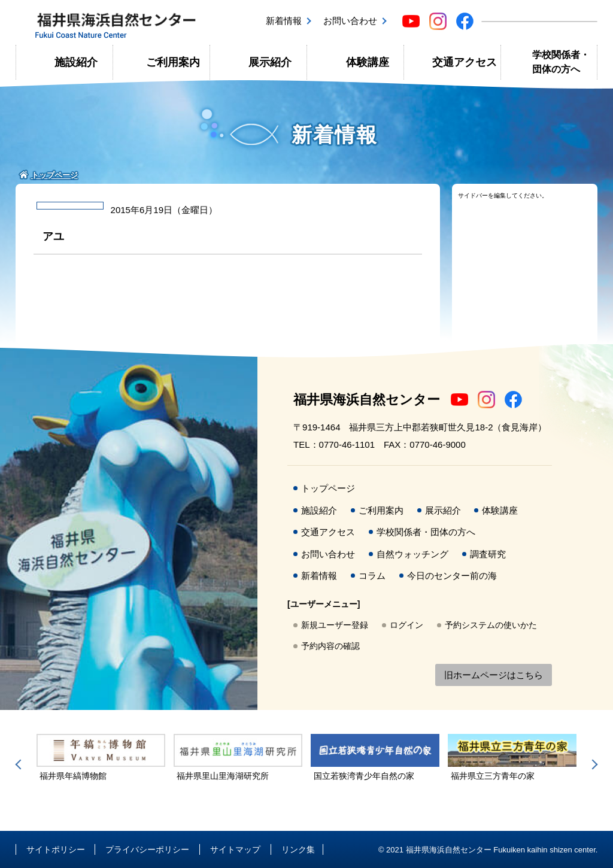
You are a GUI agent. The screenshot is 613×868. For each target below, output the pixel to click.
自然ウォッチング (412, 554)
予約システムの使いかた (491, 625)
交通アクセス (465, 62)
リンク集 (298, 849)
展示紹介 (270, 62)
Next (593, 764)
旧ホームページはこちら (494, 675)
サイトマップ (235, 849)
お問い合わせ (350, 21)
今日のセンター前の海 (452, 576)
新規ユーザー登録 (335, 625)
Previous (20, 764)
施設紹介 (76, 62)
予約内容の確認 (330, 646)
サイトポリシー (56, 849)
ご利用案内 (173, 62)
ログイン (406, 625)
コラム (372, 576)
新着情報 (284, 21)
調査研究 (488, 554)
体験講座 (368, 62)
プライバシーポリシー (147, 849)
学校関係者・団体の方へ (561, 62)
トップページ (328, 488)
